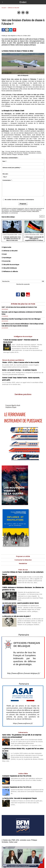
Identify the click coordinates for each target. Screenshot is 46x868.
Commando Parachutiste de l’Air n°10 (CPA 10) (17, 787)
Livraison (39, 153)
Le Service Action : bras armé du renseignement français (19, 798)
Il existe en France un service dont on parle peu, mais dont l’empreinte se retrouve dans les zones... (27, 803)
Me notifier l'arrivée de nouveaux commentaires (19, 200)
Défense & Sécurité (10, 251)
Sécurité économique (10, 265)
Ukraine (26, 154)
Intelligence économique (23, 336)
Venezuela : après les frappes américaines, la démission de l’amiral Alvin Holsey (22, 313)
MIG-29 (4, 154)
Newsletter (23, 563)
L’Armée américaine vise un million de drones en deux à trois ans (12, 239)
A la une (8, 151)
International (32, 153)
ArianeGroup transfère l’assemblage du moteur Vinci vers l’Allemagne (21, 319)
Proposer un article (23, 556)
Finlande (25, 153)
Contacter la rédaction (23, 560)
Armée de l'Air (15, 151)
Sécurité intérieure (9, 268)
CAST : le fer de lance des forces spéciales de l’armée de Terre (19, 307)
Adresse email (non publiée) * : (12, 168)
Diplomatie (6, 247)
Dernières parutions (23, 394)
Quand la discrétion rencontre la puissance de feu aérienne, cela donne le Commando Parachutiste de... (27, 792)
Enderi (23, 2)
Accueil (4, 8)
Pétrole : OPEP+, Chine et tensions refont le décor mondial (21, 362)
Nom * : (5, 161)
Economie (6, 261)
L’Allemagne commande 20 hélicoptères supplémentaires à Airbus (34, 239)
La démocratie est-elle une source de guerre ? (16, 616)
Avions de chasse (35, 151)
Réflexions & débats (10, 271)
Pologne (14, 154)
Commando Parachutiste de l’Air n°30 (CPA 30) (17, 776)
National (9, 154)
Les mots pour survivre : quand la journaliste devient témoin (20, 603)
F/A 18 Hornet (18, 153)
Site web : (6, 174)
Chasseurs (5, 153)
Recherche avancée (23, 284)
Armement (22, 151)
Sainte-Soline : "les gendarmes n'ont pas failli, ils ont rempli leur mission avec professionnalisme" (22, 736)
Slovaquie (20, 154)
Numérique (6, 258)
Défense (11, 153)
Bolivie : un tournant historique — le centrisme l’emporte (19, 370)
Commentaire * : (7, 180)
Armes (28, 151)
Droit (4, 254)
